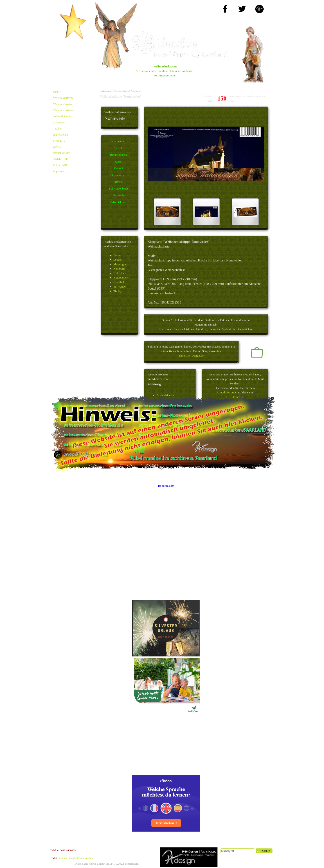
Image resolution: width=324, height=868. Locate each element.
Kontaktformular (227, 392)
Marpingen (120, 264)
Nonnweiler (118, 141)
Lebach (118, 260)
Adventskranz (118, 202)
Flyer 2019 (59, 141)
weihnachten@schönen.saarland (76, 858)
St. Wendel (120, 287)
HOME (57, 92)
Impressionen (61, 135)
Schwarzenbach (119, 189)
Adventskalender (62, 116)
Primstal (118, 182)
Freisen (118, 255)
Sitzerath (118, 195)
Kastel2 (118, 168)
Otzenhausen (118, 175)
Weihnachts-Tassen (64, 110)
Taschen (58, 129)
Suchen (266, 851)
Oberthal (119, 282)
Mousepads (60, 123)
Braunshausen (118, 155)
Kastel (118, 162)
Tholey (118, 291)
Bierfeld (119, 148)
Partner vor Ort (62, 153)
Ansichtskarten (166, 395)
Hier (162, 329)
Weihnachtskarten (63, 104)
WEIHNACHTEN (63, 98)
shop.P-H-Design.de (191, 356)
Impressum (59, 171)
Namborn (119, 269)
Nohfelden (120, 273)
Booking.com (166, 486)
